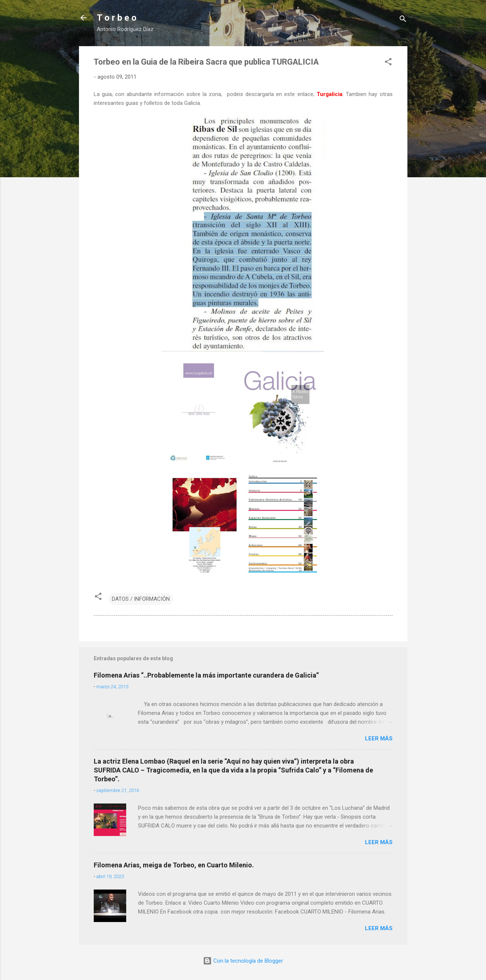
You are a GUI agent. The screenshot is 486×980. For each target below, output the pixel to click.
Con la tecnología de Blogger (243, 961)
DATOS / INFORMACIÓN (141, 599)
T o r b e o (117, 18)
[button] (388, 63)
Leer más (379, 739)
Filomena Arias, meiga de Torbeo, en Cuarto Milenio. (174, 865)
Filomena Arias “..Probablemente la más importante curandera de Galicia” (206, 675)
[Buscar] (403, 20)
